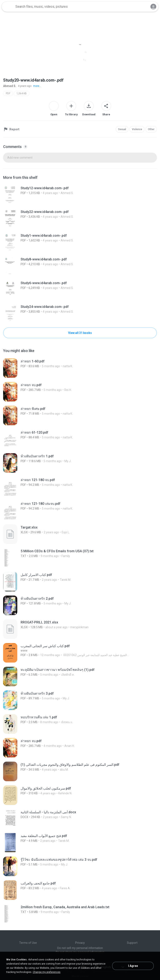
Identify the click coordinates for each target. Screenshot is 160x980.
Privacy (80, 943)
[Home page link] (8, 7)
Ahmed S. (10, 86)
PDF (8, 93)
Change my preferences (47, 972)
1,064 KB (22, 93)
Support (132, 943)
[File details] (62, 195)
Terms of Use (28, 943)
